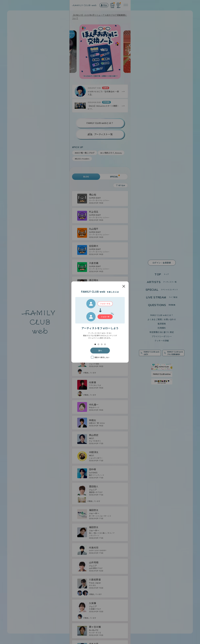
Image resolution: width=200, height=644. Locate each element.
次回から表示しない (102, 357)
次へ (100, 350)
